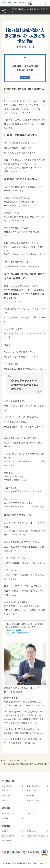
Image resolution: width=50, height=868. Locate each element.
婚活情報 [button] (6, 808)
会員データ (31, 795)
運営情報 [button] (6, 826)
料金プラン (6, 791)
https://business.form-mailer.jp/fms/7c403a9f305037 (18, 631)
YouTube (5, 818)
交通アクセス (31, 831)
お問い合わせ (6, 841)
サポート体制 (31, 791)
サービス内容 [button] (8, 781)
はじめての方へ (7, 786)
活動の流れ (6, 795)
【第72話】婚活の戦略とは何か (15, 760)
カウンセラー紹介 (33, 800)
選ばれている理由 (33, 786)
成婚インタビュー (8, 800)
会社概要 (5, 831)
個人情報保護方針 (8, 836)
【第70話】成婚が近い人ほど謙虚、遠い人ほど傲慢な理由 (25, 764)
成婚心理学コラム (8, 813)
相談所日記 (31, 813)
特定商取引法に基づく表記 (36, 836)
